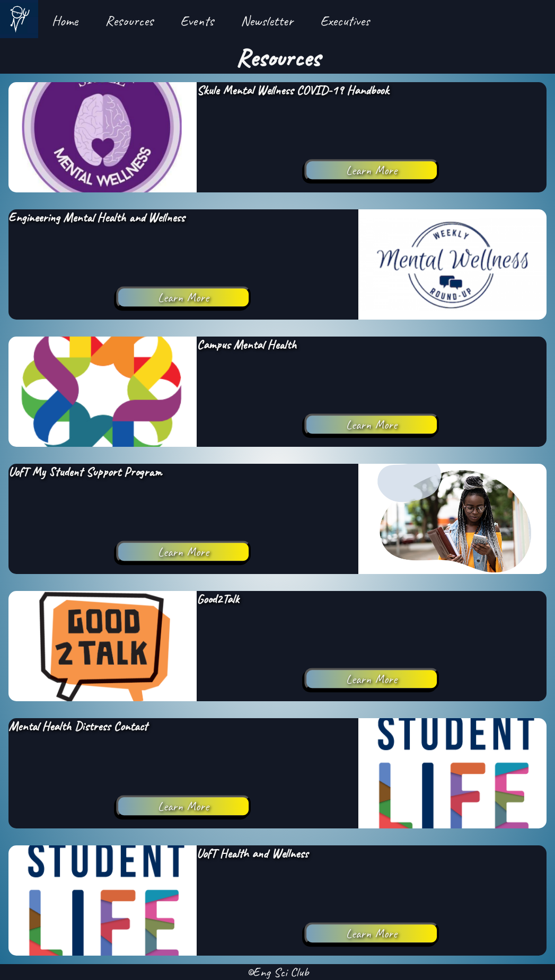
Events (197, 21)
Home (65, 21)
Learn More (372, 170)
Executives (345, 21)
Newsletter (267, 21)
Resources (129, 21)
